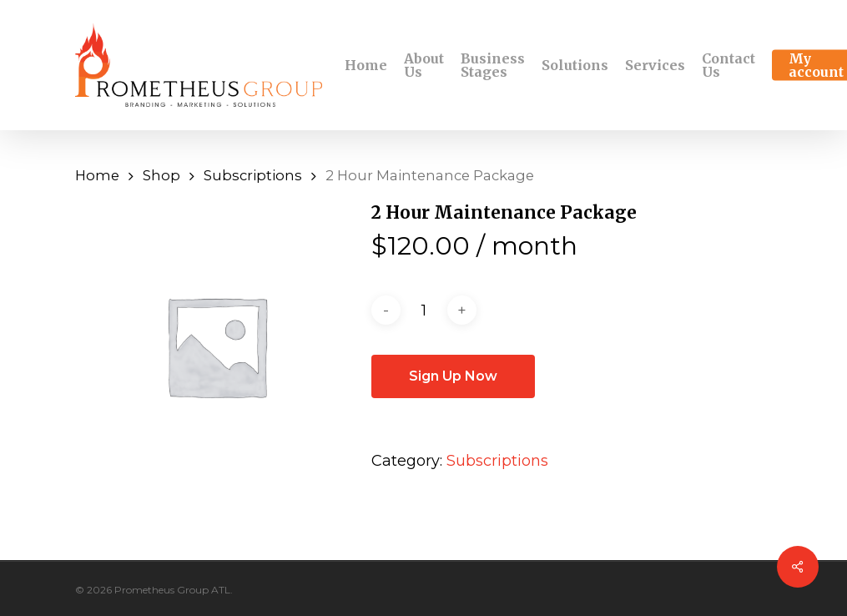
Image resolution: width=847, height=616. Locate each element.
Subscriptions (253, 175)
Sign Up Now (453, 376)
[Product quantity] (424, 311)
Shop (161, 175)
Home (97, 175)
